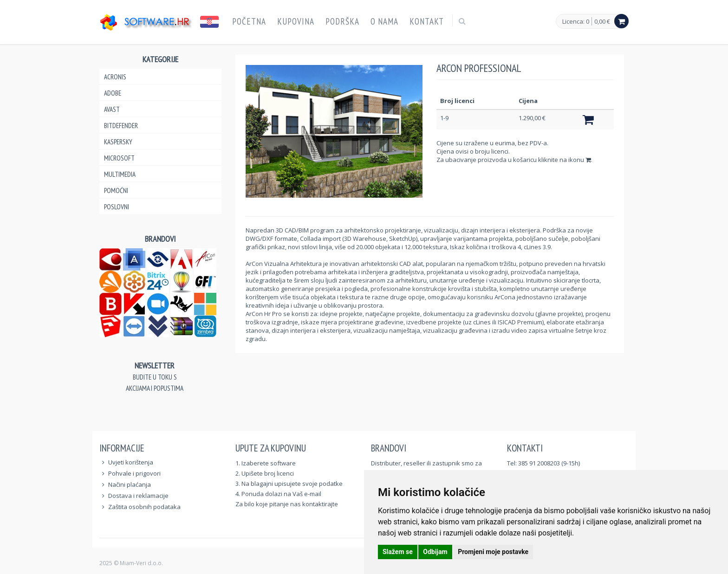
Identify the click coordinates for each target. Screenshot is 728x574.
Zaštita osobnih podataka (144, 507)
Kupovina (296, 21)
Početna (249, 21)
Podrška (342, 21)
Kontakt (427, 21)
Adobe (113, 93)
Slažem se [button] (398, 552)
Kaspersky (118, 142)
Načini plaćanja (130, 484)
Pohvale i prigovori (134, 473)
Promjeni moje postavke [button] (493, 552)
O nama (384, 21)
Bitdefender (121, 126)
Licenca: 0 (576, 22)
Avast (112, 109)
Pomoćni (116, 190)
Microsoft (119, 158)
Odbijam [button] (435, 552)
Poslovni (117, 207)
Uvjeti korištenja (131, 462)
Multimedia (120, 174)
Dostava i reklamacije (138, 496)
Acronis (115, 77)
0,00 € (602, 21)
